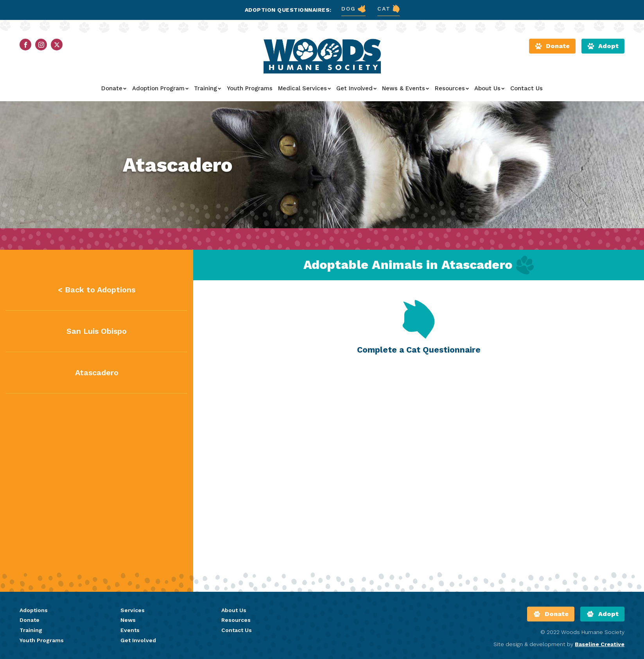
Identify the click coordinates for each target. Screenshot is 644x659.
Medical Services (304, 88)
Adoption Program (160, 88)
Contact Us (527, 88)
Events (130, 630)
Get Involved (356, 88)
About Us (489, 88)
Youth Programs (250, 88)
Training (207, 88)
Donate (114, 88)
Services (133, 610)
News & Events (405, 88)
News (128, 620)
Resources (452, 88)
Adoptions (34, 610)
